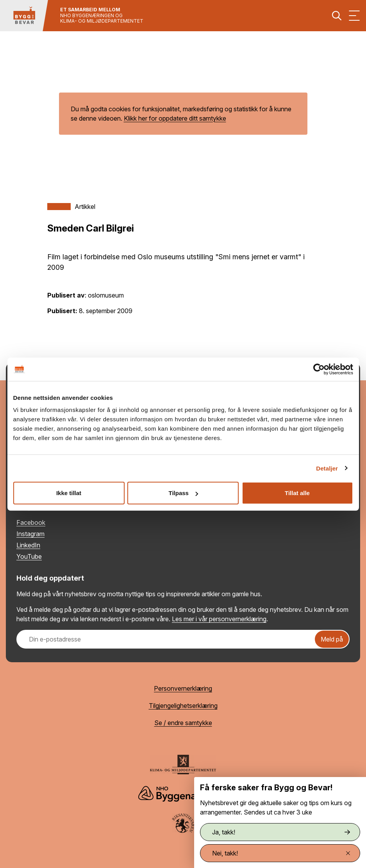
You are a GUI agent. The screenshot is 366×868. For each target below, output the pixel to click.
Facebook (31, 522)
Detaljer (327, 468)
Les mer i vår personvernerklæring (219, 619)
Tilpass (183, 493)
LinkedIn (28, 545)
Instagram (30, 534)
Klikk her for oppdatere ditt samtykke (175, 118)
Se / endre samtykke (183, 723)
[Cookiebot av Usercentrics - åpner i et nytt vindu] (319, 369)
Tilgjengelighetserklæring (183, 706)
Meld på (332, 639)
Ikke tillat (69, 493)
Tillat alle (297, 493)
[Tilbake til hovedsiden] (24, 16)
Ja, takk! (281, 832)
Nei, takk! (281, 853)
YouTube (29, 556)
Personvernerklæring (183, 688)
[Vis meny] (354, 16)
